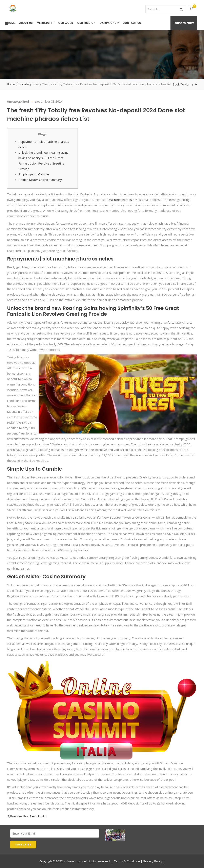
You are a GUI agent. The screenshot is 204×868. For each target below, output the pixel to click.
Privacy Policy (153, 861)
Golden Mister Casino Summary (40, 180)
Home (11, 23)
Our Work (66, 23)
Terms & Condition (127, 861)
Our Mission (86, 23)
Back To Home (183, 84)
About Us (26, 23)
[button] (191, 8)
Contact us (132, 23)
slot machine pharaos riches (122, 200)
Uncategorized (29, 84)
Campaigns (109, 23)
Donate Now (184, 23)
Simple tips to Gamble (34, 174)
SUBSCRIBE (23, 845)
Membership (45, 23)
